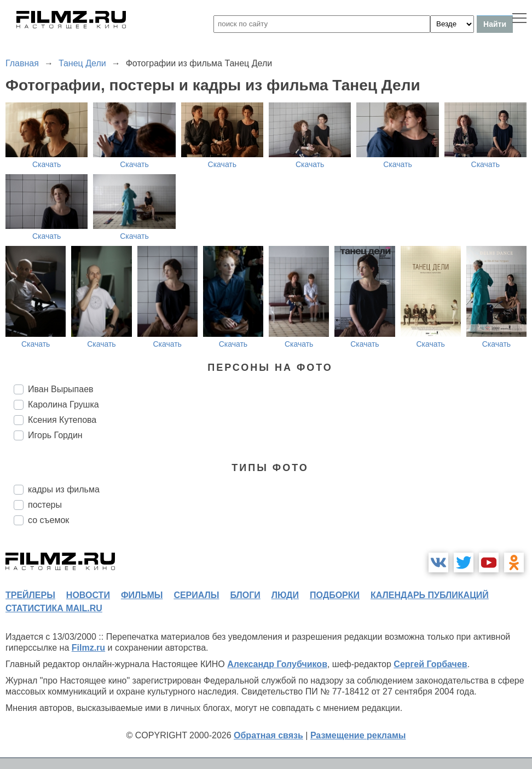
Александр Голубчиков (277, 664)
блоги (245, 595)
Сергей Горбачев (430, 664)
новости (88, 595)
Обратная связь (268, 735)
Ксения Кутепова (62, 420)
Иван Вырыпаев (61, 389)
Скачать (47, 164)
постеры (45, 505)
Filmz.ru (88, 648)
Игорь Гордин (55, 435)
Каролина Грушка (63, 404)
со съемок (48, 520)
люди (285, 595)
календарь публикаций (430, 595)
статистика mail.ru (54, 608)
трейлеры (30, 595)
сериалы (196, 595)
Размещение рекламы (358, 735)
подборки (335, 595)
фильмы (142, 595)
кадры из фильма (64, 489)
